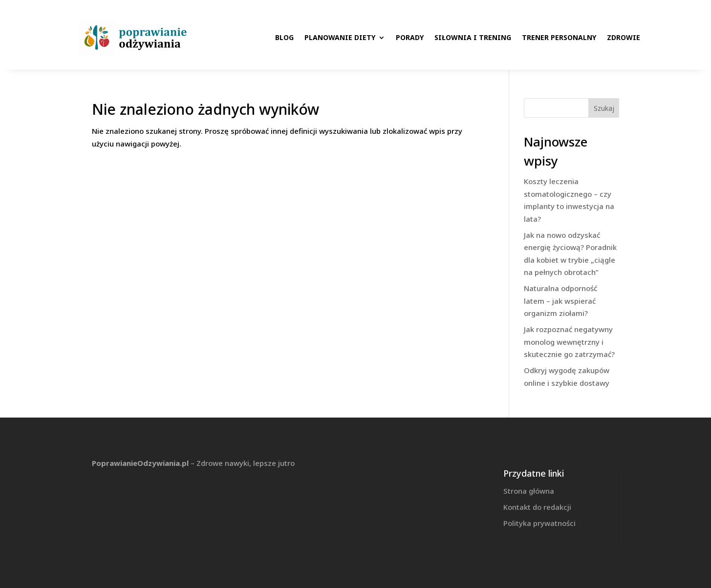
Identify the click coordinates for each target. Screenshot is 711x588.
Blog (284, 37)
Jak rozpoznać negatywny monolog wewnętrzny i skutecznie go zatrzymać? (569, 342)
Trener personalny (559, 37)
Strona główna (529, 491)
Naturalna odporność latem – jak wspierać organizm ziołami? (560, 301)
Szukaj (604, 108)
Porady (410, 37)
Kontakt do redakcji (537, 507)
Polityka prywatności (539, 523)
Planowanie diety (340, 37)
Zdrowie (624, 37)
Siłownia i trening (473, 37)
